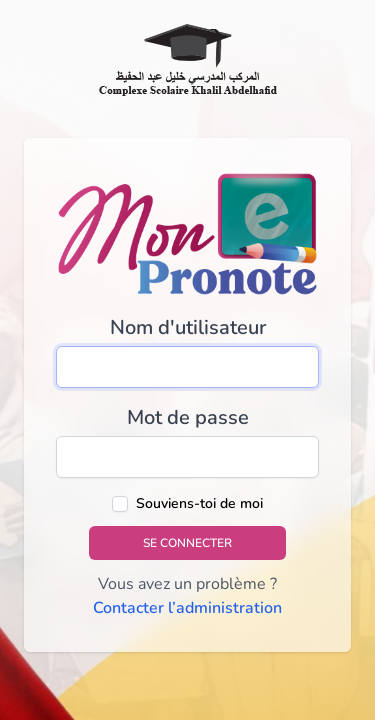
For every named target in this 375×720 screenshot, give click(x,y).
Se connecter (187, 543)
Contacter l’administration (187, 608)
